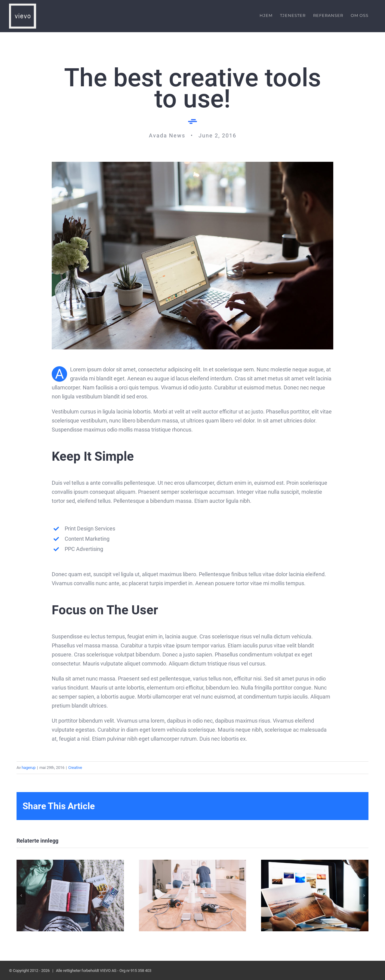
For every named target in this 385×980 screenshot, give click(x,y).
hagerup (29, 767)
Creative (75, 767)
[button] (21, 895)
